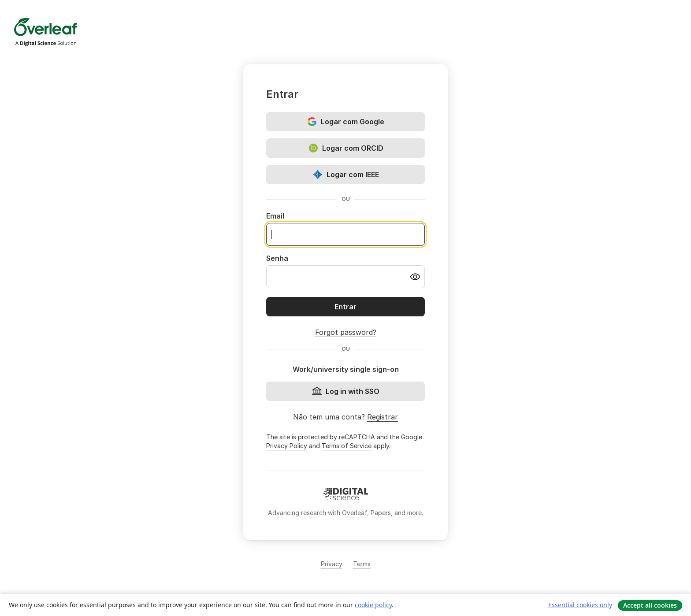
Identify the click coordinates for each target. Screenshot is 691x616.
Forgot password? (346, 332)
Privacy (332, 564)
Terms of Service (347, 446)
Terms (362, 564)
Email (275, 216)
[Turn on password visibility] (415, 277)
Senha (277, 258)
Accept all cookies (650, 605)
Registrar (383, 417)
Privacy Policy (287, 446)
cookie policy (373, 605)
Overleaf (355, 513)
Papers (381, 513)
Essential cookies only (580, 605)
